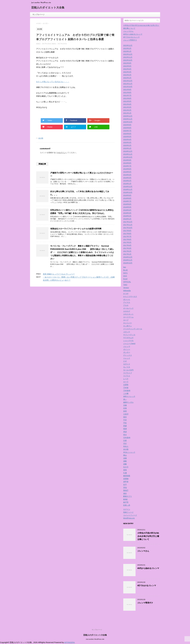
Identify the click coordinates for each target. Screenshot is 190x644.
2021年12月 (128, 81)
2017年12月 (128, 222)
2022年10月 (128, 60)
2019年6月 (127, 169)
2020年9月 (127, 125)
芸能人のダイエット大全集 (48, 8)
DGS (125, 276)
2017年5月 (127, 242)
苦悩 (125, 488)
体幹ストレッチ (129, 396)
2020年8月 (127, 128)
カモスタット (128, 314)
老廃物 (126, 479)
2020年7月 (127, 131)
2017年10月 (128, 228)
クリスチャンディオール (133, 329)
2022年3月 (127, 72)
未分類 (41, 138)
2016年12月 (128, 257)
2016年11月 (128, 260)
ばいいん (127, 299)
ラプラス (127, 376)
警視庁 (126, 490)
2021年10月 (128, 87)
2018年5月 (127, 207)
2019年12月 (128, 151)
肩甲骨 (126, 482)
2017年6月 (127, 239)
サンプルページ (39, 14)
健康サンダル (128, 402)
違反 (125, 493)
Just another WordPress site (95, 639)
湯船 (125, 461)
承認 (125, 432)
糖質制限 (127, 476)
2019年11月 (128, 154)
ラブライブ (128, 373)
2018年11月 (128, 189)
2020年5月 (127, 137)
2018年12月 (128, 187)
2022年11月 (128, 57)
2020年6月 (127, 134)
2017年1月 (127, 254)
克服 (125, 405)
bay (125, 267)
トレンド (127, 358)
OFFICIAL (127, 282)
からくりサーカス (130, 296)
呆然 (125, 411)
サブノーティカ (129, 335)
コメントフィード (130, 515)
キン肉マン (128, 326)
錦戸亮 (126, 502)
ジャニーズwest (129, 343)
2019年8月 (127, 163)
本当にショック (129, 452)
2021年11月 (128, 84)
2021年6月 (127, 98)
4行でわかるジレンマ (131, 37)
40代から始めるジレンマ (133, 34)
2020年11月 (128, 119)
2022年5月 (127, 66)
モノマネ (127, 367)
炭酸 (125, 464)
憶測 (125, 429)
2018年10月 (128, 192)
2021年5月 (127, 101)
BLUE (126, 270)
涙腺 (125, 458)
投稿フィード (128, 512)
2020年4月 (127, 139)
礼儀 (125, 473)
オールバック (128, 308)
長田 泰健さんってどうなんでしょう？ (59, 274)
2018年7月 (127, 201)
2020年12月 (128, 116)
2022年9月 (127, 63)
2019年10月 (128, 157)
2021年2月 (127, 110)
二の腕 (126, 393)
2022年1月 (127, 78)
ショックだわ (128, 341)
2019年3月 (127, 178)
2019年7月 (127, 166)
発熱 (125, 470)
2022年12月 (128, 54)
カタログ (127, 311)
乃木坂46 (127, 391)
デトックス (128, 355)
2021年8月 (127, 92)
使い (125, 399)
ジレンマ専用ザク (130, 40)
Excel (125, 279)
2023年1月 (127, 51)
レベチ (126, 379)
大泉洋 (126, 414)
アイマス (127, 302)
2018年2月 (127, 216)
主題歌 (126, 385)
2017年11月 (128, 225)
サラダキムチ (128, 338)
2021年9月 (127, 90)
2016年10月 (128, 263)
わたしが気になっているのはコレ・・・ (53, 82)
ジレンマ (127, 346)
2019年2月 (127, 181)
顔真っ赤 (127, 505)
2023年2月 (127, 48)
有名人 (126, 446)
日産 (125, 440)
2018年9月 (127, 195)
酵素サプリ (128, 496)
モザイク (127, 364)
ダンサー (127, 352)
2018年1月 (127, 219)
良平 (125, 485)
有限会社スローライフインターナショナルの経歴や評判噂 (76, 229)
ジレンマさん (128, 31)
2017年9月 (127, 231)
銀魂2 (125, 499)
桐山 (125, 455)
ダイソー (127, 349)
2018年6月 (127, 204)
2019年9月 (127, 160)
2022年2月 (127, 75)
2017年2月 (127, 251)
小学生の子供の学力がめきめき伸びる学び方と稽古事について (148, 536)
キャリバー (128, 323)
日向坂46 (127, 438)
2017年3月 (127, 248)
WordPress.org (129, 518)
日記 (125, 443)
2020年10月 (128, 122)
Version (126, 288)
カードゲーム (128, 317)
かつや (126, 294)
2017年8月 (127, 234)
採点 (125, 435)
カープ (126, 320)
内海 (125, 408)
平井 (125, 420)
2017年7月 (127, 236)
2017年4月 (127, 245)
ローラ (126, 382)
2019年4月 (127, 175)
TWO (125, 285)
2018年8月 (127, 198)
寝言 (125, 417)
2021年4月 (127, 104)
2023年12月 (128, 45)
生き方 (126, 467)
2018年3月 (127, 213)
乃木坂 (126, 388)
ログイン (62, 153)
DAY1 (125, 273)
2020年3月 (127, 142)
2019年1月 (127, 184)
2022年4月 (127, 69)
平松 (125, 423)
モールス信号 (128, 370)
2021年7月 (127, 95)
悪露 (125, 426)
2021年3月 (127, 107)
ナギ (125, 361)
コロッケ (127, 332)
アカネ (126, 305)
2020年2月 (127, 145)
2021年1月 (127, 113)
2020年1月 (127, 148)
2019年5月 (127, 172)
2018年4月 (127, 210)
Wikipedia (127, 291)
